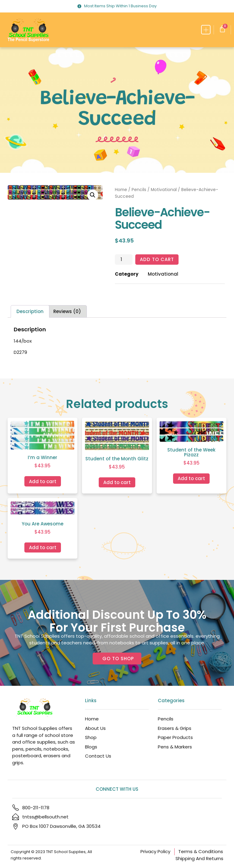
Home (121, 190)
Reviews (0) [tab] (67, 311)
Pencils (139, 190)
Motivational (164, 190)
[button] (206, 30)
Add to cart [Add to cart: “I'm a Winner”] (43, 481)
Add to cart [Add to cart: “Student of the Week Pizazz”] (191, 478)
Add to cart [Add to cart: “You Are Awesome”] (43, 547)
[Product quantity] (124, 260)
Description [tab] (30, 311)
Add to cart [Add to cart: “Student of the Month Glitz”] (117, 482)
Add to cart (157, 259)
